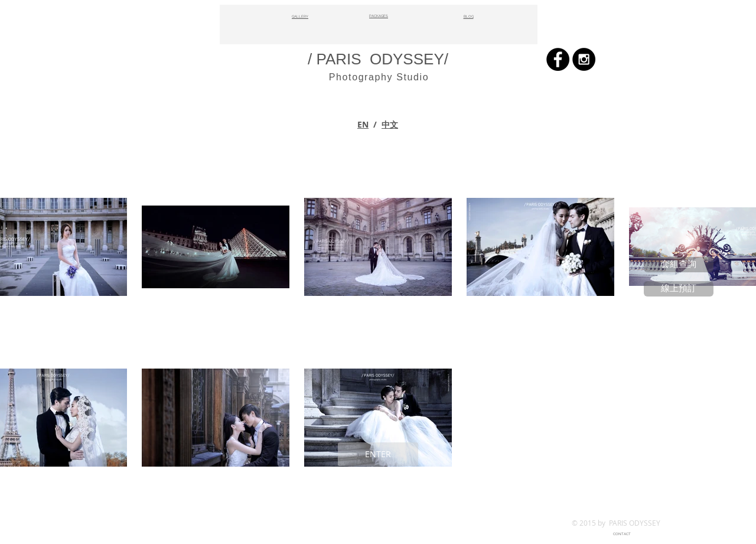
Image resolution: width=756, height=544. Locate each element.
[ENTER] (378, 454)
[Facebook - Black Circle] (558, 59)
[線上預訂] (679, 289)
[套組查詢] (679, 265)
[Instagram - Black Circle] (584, 59)
